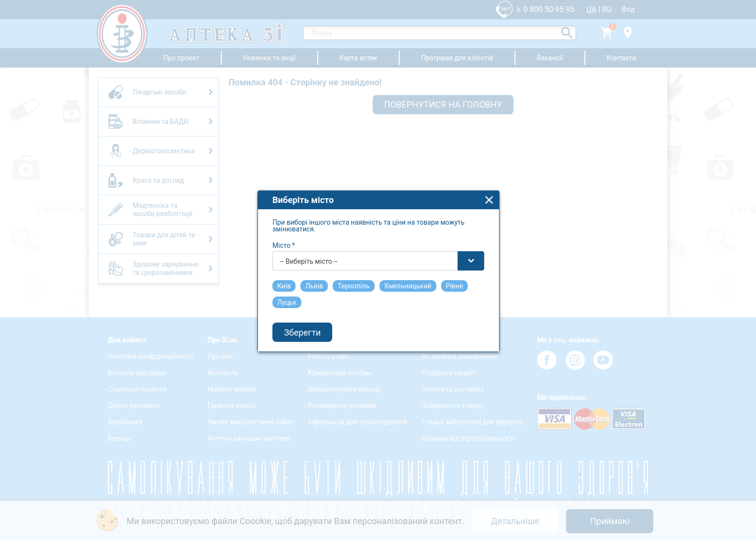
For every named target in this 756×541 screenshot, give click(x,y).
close (489, 191)
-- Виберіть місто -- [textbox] (309, 252)
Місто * (284, 236)
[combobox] (378, 252)
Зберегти (302, 323)
